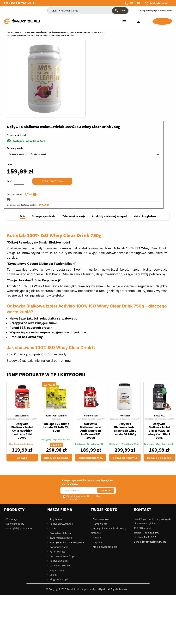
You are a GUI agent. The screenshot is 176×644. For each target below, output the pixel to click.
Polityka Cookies (59, 488)
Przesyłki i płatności (61, 461)
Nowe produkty (15, 451)
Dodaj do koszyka (136, 106)
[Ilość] (103, 106)
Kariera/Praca (57, 479)
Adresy (97, 465)
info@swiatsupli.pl (159, 3)
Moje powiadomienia (105, 474)
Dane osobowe (101, 447)
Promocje (56, 346)
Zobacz (22, 385)
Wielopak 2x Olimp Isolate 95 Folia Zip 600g (56, 355)
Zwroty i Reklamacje (61, 465)
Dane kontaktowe (59, 493)
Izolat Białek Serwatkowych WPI (22, 346)
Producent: (96, 60)
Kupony (97, 470)
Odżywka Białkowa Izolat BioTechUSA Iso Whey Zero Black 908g (159, 358)
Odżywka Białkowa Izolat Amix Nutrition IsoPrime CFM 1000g (91, 358)
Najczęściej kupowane (19, 456)
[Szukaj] (88, 11)
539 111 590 (135, 3)
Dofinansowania (59, 474)
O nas (53, 456)
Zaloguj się (151, 11)
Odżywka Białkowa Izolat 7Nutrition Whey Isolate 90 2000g (125, 356)
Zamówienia (100, 451)
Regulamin (55, 447)
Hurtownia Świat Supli (62, 484)
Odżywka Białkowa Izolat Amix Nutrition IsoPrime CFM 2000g (22, 358)
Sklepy (53, 502)
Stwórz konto (166, 11)
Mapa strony (56, 498)
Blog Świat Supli (59, 507)
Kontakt (143, 437)
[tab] (23, 144)
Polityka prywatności (61, 451)
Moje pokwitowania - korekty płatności (108, 458)
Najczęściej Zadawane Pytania (66, 470)
